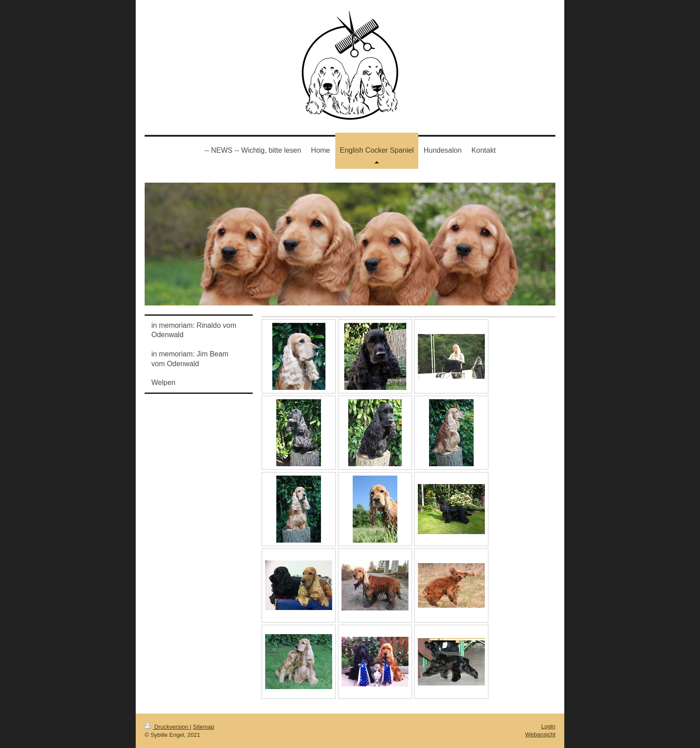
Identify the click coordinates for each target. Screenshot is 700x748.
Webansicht (540, 734)
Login (548, 726)
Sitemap (204, 727)
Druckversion (167, 727)
